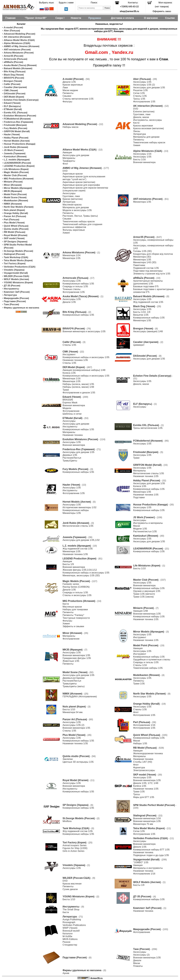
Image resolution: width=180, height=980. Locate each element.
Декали (137, 960)
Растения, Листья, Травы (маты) (80, 216)
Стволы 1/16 (140, 665)
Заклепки (68, 759)
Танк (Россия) (12, 304)
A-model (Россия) (13, 27)
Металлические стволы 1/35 (149, 473)
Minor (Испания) (13, 185)
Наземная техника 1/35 (75, 360)
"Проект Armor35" (36, 18)
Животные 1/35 (71, 661)
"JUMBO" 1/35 (141, 862)
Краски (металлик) (73, 199)
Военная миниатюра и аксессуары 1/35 (84, 331)
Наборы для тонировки (75, 609)
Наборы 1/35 (140, 743)
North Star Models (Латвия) (19, 207)
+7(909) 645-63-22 (129, 7)
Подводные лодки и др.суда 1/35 (151, 855)
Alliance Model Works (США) (19, 40)
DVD (136, 109)
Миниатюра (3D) (142, 257)
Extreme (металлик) (144, 112)
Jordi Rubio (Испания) (16, 147)
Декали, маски (141, 117)
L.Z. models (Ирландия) (17, 160)
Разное (66, 942)
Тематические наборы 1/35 (148, 668)
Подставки (139, 497)
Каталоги (67, 934)
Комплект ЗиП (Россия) (17, 292)
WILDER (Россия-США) (17, 276)
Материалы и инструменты (148, 868)
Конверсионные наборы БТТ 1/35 (151, 850)
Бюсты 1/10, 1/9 (142, 312)
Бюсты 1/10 (139, 568)
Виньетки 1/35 (141, 315)
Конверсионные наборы (76, 510)
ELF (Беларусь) (13, 106)
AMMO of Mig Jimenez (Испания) (22, 46)
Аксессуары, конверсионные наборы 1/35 (153, 241)
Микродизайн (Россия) (17, 298)
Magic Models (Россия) (16, 172)
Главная (11, 18)
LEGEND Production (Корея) (19, 166)
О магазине (151, 18)
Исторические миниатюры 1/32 (80, 507)
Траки (66, 390)
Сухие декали (70, 889)
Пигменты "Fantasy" (73, 615)
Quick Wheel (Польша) (16, 226)
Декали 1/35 (69, 82)
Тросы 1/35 (139, 99)
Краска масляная (72, 884)
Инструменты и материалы (148, 523)
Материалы (69, 158)
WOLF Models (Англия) (17, 279)
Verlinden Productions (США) (20, 267)
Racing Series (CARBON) (76, 587)
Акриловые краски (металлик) (79, 182)
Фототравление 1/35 (144, 102)
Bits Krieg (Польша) (15, 71)
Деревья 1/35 (70, 455)
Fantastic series (71, 584)
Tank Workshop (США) (16, 257)
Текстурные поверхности (76, 618)
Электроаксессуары (144, 770)
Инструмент (69, 354)
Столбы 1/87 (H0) (143, 762)
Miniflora (67, 821)
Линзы (137, 131)
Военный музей (71, 931)
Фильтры (67, 102)
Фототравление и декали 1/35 (79, 393)
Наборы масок (71, 127)
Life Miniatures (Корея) (16, 169)
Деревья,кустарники (74, 678)
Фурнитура (139, 768)
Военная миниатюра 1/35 (147, 614)
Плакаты (138, 966)
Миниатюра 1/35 (142, 202)
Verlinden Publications (74, 925)
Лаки (65, 88)
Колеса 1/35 (69, 373)
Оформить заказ (162, 11)
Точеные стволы (72, 289)
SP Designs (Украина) (16, 242)
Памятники (139, 265)
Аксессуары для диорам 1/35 (149, 88)
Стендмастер (70, 945)
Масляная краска (72, 205)
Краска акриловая (143, 126)
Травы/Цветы (70, 461)
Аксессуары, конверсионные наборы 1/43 (153, 247)
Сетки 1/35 (139, 93)
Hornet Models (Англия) (17, 141)
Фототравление (71, 411)
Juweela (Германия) (15, 153)
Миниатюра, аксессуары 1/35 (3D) (81, 575)
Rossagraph (69, 922)
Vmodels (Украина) (14, 270)
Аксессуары (69, 193)
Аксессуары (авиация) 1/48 (148, 331)
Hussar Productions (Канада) (20, 144)
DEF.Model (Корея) (14, 97)
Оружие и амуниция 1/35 (147, 591)
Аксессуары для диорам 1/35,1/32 (81, 540)
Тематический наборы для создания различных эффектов (82, 226)
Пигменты (68, 93)
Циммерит (139, 345)
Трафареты (69, 161)
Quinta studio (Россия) (16, 229)
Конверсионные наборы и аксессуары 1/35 (86, 357)
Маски (137, 526)
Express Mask (70, 403)
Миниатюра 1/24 (72, 255)
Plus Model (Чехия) (14, 223)
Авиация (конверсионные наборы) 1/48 (84, 370)
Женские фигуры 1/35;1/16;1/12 (80, 570)
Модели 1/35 (140, 529)
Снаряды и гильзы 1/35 (75, 286)
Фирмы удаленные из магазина (22, 308)
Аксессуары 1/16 (142, 154)
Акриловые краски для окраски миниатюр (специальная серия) (85, 189)
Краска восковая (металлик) (148, 128)
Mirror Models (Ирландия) (18, 188)
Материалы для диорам (146, 137)
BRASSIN (68, 400)
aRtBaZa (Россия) (14, 62)
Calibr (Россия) (12, 84)
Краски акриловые (73, 85)
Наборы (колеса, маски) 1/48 (78, 387)
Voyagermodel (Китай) (16, 273)
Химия (137, 145)
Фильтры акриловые (74, 230)
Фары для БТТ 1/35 (144, 797)
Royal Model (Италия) (16, 235)
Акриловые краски (73, 174)
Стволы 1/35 (140, 96)
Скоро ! (60, 18)
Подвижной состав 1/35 (146, 268)
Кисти (136, 123)
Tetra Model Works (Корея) (18, 260)
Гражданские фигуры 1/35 (77, 658)
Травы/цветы (70, 684)
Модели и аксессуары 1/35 (77, 210)
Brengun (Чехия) (13, 81)
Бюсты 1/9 (68, 564)
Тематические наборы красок (149, 142)
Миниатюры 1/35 (72, 513)
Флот (65, 164)
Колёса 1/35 (140, 786)
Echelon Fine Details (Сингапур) (21, 100)
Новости (76, 18)
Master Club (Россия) (15, 175)
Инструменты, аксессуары (148, 120)
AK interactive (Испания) (17, 37)
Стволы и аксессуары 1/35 (77, 595)
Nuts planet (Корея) (14, 210)
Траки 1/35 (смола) (143, 597)
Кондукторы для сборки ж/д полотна (153, 254)
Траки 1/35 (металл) (144, 594)
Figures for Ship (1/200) (75, 848)
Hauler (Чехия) (12, 134)
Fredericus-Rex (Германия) (19, 122)
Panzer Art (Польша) (15, 216)
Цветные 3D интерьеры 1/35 (78, 762)
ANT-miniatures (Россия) (17, 50)
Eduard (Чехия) (12, 103)
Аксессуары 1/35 (142, 82)
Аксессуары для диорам (76, 155)
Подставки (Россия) (15, 301)
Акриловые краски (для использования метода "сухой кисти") (84, 178)
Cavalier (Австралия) (15, 87)
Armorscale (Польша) (16, 59)
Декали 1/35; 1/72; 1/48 (146, 783)
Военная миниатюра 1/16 (147, 818)
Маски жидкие (70, 90)
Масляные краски (72, 607)
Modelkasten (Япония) (16, 201)
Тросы (137, 794)
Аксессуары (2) (141, 955)
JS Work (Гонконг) (14, 150)
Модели (67, 408)
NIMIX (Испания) (13, 204)
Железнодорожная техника (148, 753)
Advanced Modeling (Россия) (20, 34)
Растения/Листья (72, 458)
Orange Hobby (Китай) (16, 213)
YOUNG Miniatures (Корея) (18, 283)
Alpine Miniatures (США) (17, 43)
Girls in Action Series (73, 851)
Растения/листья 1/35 (145, 531)
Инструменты (12, 289)
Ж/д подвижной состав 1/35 (148, 302)
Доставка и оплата (122, 18)
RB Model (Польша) (15, 232)
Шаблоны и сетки (72, 414)
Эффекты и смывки (73, 626)
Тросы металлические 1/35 (148, 428)
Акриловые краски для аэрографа (81, 185)
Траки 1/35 (139, 684)
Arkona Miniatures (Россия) (19, 53)
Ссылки (170, 18)
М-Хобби (67, 936)
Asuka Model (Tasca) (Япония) (20, 65)
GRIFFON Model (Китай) (17, 131)
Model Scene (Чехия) (15, 197)
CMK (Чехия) (11, 90)
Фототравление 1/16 (144, 725)
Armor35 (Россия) (14, 56)
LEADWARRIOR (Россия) (18, 163)
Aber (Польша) (12, 31)
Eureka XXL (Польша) (16, 113)
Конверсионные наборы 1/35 (78, 284)
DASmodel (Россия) (15, 94)
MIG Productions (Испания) (19, 179)
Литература (10, 295)
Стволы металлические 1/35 (78, 99)
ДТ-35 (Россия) (12, 286)
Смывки (67, 96)
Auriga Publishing (72, 919)
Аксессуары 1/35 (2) (144, 85)
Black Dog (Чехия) (14, 75)
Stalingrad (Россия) (14, 254)
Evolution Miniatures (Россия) (20, 116)
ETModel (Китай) (13, 109)
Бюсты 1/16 (139, 159)
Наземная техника (73, 435)
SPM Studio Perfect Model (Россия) (18, 246)
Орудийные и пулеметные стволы (152, 660)
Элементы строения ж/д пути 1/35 (152, 274)
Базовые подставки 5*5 (146, 286)
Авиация (67, 152)
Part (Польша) (12, 220)
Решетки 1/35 (140, 90)
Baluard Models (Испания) (18, 68)
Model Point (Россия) (15, 194)
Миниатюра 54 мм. (73, 712)
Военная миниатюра (144, 162)
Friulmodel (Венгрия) (15, 125)
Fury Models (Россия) (16, 128)
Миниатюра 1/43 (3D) (145, 262)
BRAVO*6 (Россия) (14, 78)
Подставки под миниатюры (148, 271)
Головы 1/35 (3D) (142, 251)
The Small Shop (71, 909)
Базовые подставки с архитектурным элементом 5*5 (153, 291)
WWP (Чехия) (70, 928)
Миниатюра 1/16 (72, 379)
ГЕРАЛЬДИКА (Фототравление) (80, 697)
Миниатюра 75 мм (143, 824)
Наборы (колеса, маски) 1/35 (78, 384)
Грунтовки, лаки (142, 114)
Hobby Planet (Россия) (16, 138)
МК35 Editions (70, 939)
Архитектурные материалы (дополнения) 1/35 (148, 282)
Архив (66, 973)
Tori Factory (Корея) (15, 264)
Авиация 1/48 (140, 611)
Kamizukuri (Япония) (15, 157)
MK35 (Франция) (13, 191)
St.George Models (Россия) (19, 251)
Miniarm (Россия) (13, 182)
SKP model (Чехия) (14, 238)
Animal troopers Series (75, 845)
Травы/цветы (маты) (74, 686)
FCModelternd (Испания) (17, 119)
